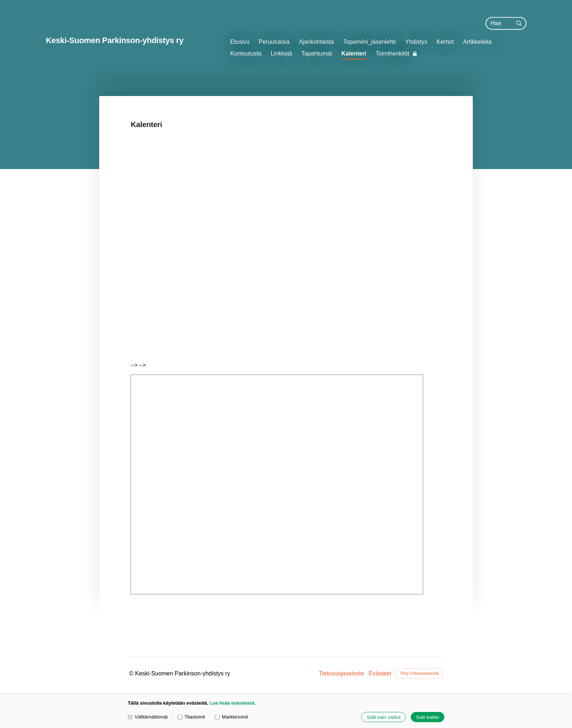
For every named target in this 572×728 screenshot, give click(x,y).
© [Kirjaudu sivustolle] (132, 673)
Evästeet (380, 674)
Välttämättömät (148, 717)
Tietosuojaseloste (341, 674)
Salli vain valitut (384, 717)
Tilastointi (191, 717)
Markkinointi (231, 717)
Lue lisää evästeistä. (232, 703)
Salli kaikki (427, 717)
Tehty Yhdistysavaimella (419, 673)
